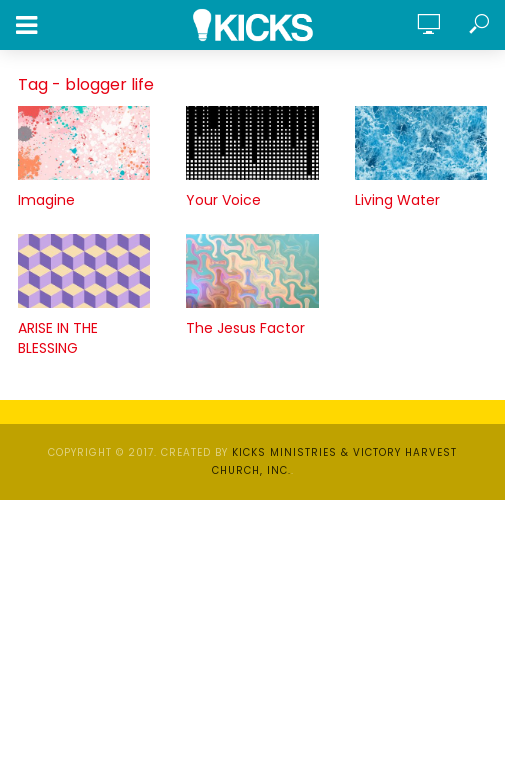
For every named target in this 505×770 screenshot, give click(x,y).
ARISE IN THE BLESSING (58, 338)
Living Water (397, 200)
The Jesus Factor (245, 328)
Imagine (46, 200)
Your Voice (223, 200)
